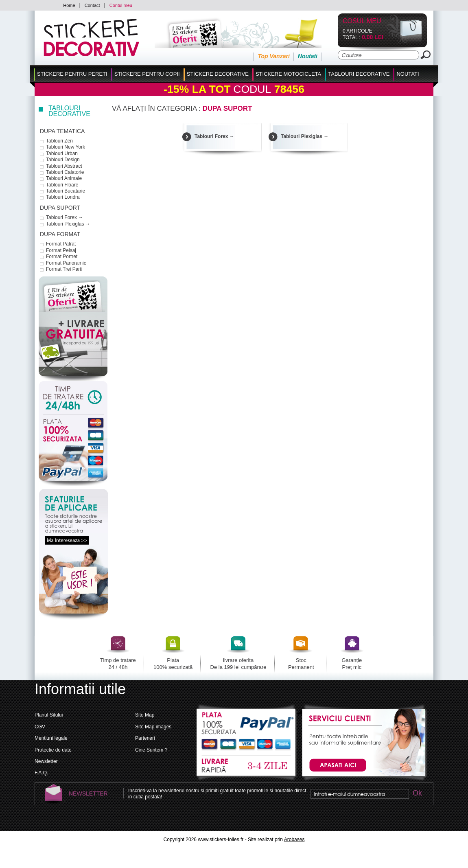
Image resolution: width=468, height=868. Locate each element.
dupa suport (60, 208)
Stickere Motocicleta (288, 74)
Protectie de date (53, 750)
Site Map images (153, 727)
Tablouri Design (63, 160)
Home (69, 5)
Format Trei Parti (64, 269)
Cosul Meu (362, 21)
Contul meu (121, 5)
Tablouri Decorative (359, 74)
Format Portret (62, 256)
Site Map (145, 715)
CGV (40, 727)
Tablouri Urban (62, 153)
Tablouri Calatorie (65, 172)
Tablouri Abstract (64, 166)
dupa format (60, 234)
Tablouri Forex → (65, 217)
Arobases (294, 840)
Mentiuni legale (51, 738)
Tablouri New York (66, 147)
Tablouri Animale (64, 178)
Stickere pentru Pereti (72, 74)
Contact (92, 5)
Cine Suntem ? (151, 750)
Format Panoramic (66, 263)
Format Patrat (61, 244)
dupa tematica (62, 131)
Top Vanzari (273, 56)
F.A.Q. (41, 773)
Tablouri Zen (59, 141)
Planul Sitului (49, 715)
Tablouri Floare (62, 185)
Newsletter (46, 761)
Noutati (308, 56)
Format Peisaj (61, 250)
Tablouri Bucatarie (66, 191)
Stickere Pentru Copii (147, 74)
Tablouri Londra (63, 197)
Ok (417, 794)
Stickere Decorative (218, 74)
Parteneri (145, 738)
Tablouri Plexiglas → (68, 224)
